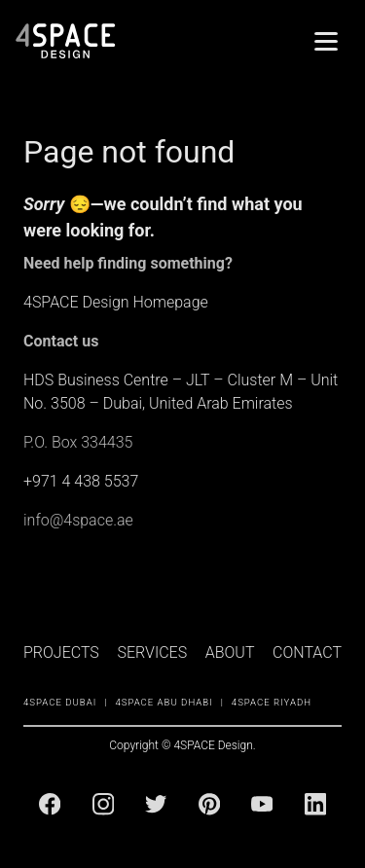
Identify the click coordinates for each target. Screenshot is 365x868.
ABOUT (230, 652)
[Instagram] (103, 804)
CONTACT (307, 652)
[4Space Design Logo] (66, 41)
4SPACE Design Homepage (116, 302)
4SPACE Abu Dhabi (164, 702)
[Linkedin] (315, 804)
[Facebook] (50, 804)
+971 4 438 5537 (81, 481)
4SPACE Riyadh (272, 702)
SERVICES (152, 652)
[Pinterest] (209, 804)
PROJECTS (61, 652)
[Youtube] (262, 804)
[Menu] (326, 41)
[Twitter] (156, 804)
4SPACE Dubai (60, 702)
